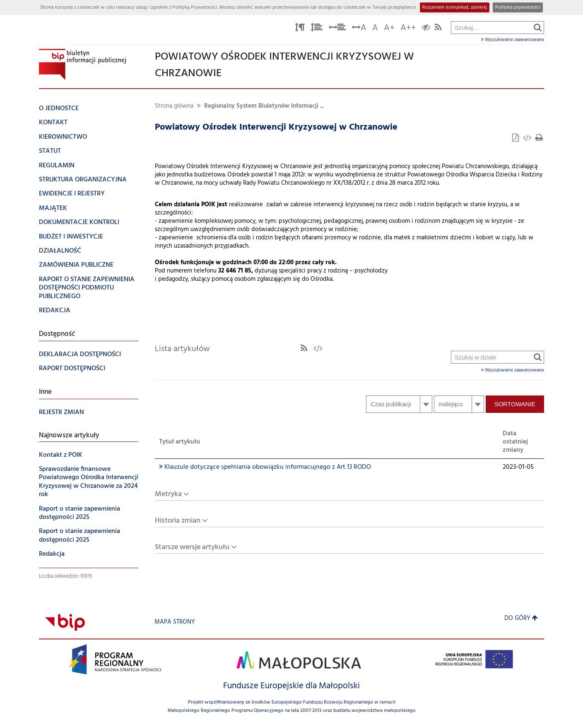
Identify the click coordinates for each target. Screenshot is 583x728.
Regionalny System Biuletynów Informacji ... (264, 106)
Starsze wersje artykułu (192, 547)
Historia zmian (178, 521)
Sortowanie (515, 404)
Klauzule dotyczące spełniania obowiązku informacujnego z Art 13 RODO (265, 467)
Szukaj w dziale (452, 144)
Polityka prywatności (518, 7)
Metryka (168, 494)
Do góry (521, 618)
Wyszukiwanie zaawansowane (513, 40)
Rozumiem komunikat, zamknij (455, 7)
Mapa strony (175, 622)
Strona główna (174, 106)
